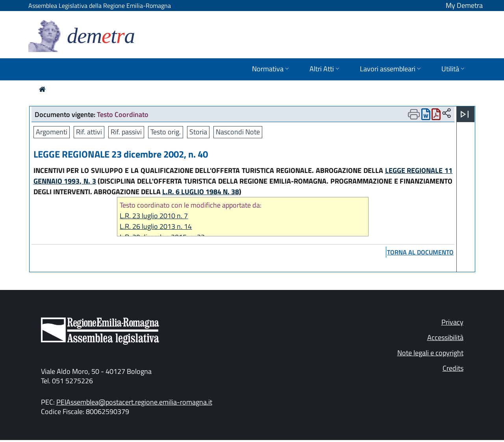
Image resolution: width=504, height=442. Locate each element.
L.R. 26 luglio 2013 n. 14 (156, 226)
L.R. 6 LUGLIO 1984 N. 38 (201, 192)
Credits (453, 368)
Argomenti (52, 132)
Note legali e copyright (430, 353)
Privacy (452, 322)
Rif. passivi (126, 132)
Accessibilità (445, 337)
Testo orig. (166, 132)
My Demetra (464, 5)
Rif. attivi (89, 132)
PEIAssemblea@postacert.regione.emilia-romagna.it (134, 402)
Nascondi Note (238, 132)
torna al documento (420, 252)
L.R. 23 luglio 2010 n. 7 (154, 216)
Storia (198, 132)
